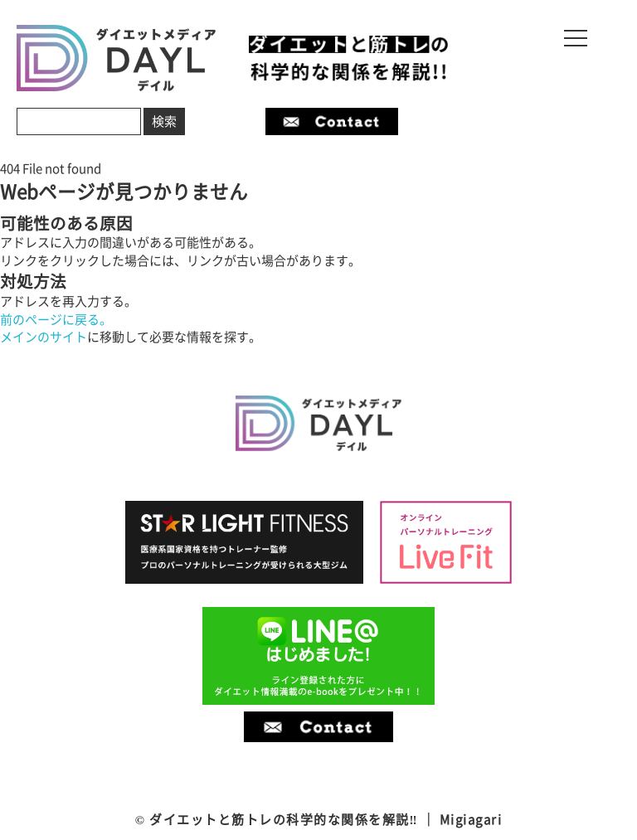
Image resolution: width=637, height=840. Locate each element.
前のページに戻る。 (56, 319)
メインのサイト (44, 337)
